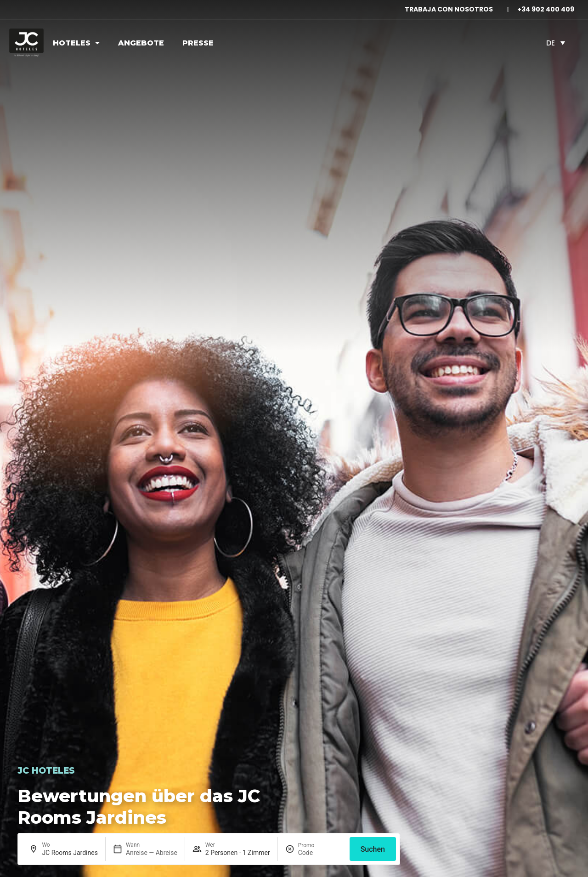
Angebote (141, 43)
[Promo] (320, 853)
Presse (198, 43)
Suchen (373, 849)
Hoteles (76, 43)
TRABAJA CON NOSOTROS (449, 9)
